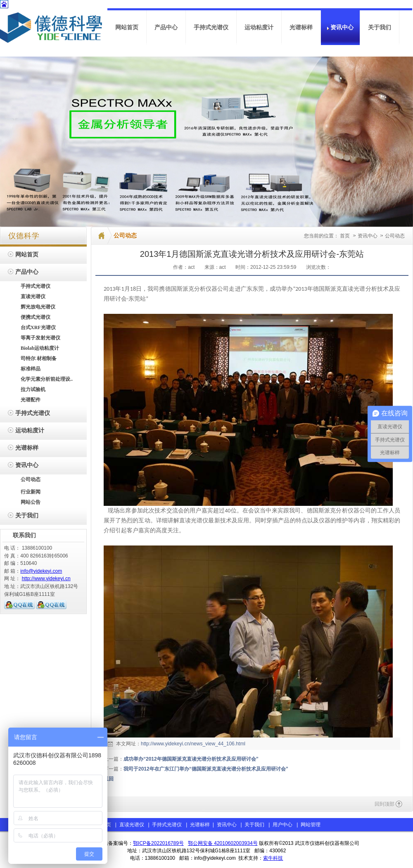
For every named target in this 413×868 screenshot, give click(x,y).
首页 (345, 236)
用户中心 (282, 825)
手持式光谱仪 (167, 825)
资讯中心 (368, 236)
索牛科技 (273, 858)
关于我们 (254, 825)
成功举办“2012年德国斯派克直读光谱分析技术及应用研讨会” (191, 759)
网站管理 (311, 825)
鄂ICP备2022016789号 (158, 843)
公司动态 (395, 236)
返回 (109, 779)
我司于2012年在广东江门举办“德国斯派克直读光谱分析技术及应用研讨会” (206, 769)
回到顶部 (385, 804)
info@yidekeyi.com (41, 571)
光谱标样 (199, 825)
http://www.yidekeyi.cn (46, 579)
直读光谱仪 (132, 825)
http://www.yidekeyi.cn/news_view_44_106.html (193, 744)
